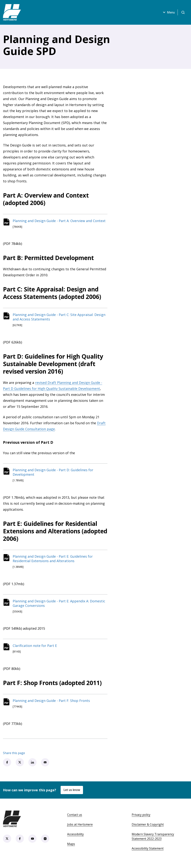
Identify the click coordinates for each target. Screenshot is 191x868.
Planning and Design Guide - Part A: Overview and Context (60, 221)
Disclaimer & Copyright (148, 828)
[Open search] (183, 12)
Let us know (72, 794)
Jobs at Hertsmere (80, 828)
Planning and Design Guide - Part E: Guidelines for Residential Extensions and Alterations (53, 560)
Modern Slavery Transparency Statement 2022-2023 (153, 840)
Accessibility (75, 838)
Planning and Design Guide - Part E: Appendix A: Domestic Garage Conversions (60, 606)
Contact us (75, 818)
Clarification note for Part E (36, 648)
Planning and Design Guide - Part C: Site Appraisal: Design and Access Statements (60, 318)
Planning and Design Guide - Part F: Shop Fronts (52, 704)
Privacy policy (141, 818)
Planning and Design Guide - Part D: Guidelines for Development (54, 473)
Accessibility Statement (148, 852)
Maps (71, 847)
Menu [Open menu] (168, 12)
